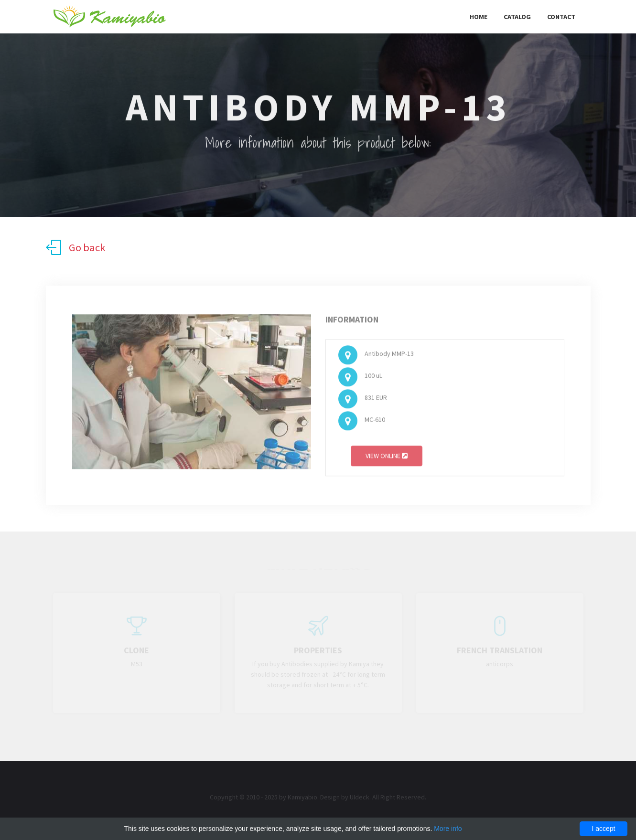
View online (387, 457)
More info (448, 829)
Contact (561, 17)
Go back (75, 247)
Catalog (517, 17)
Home (479, 17)
